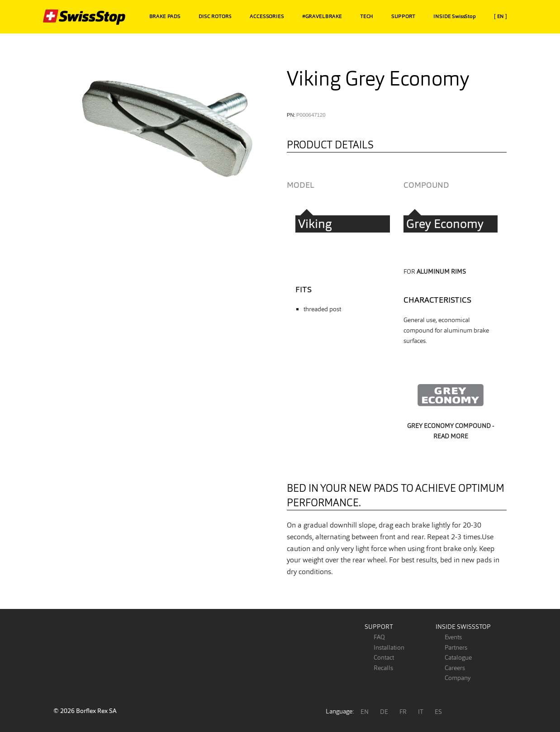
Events (453, 637)
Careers (455, 668)
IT (421, 712)
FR (403, 712)
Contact (384, 657)
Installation (389, 647)
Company (458, 678)
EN (365, 712)
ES (438, 712)
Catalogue (458, 657)
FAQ (379, 637)
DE (384, 712)
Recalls (383, 668)
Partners (456, 647)
